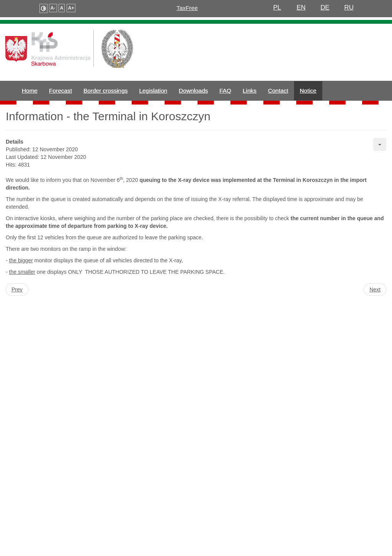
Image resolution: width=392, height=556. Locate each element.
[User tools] (380, 144)
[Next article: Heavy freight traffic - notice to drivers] (375, 289)
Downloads (193, 91)
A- (53, 8)
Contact (278, 91)
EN (301, 7)
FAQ (225, 91)
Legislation (153, 91)
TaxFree (187, 8)
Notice (308, 91)
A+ (71, 8)
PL (277, 7)
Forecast (60, 91)
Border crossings (105, 91)
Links (250, 91)
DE (325, 7)
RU (349, 7)
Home (30, 91)
